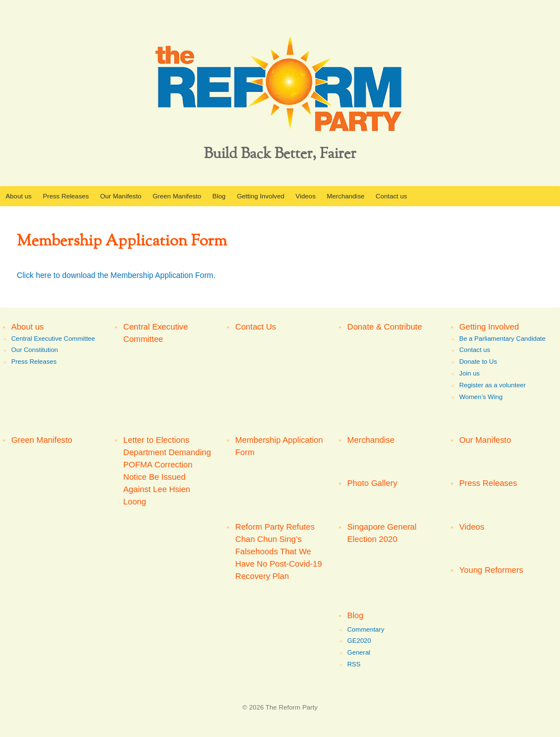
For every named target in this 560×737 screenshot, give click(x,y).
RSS (354, 664)
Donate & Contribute (385, 327)
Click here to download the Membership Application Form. (116, 275)
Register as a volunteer (493, 385)
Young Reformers (491, 570)
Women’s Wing (481, 397)
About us (18, 196)
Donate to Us (478, 361)
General (359, 652)
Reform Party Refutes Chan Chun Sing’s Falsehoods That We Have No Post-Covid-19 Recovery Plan (279, 552)
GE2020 (359, 641)
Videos (306, 196)
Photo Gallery (372, 483)
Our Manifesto (121, 196)
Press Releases (66, 196)
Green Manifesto (177, 196)
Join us (470, 373)
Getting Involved (261, 196)
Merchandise (346, 196)
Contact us (391, 196)
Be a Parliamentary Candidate (502, 339)
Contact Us (256, 327)
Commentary (366, 629)
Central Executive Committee (53, 339)
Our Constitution (35, 350)
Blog (219, 196)
